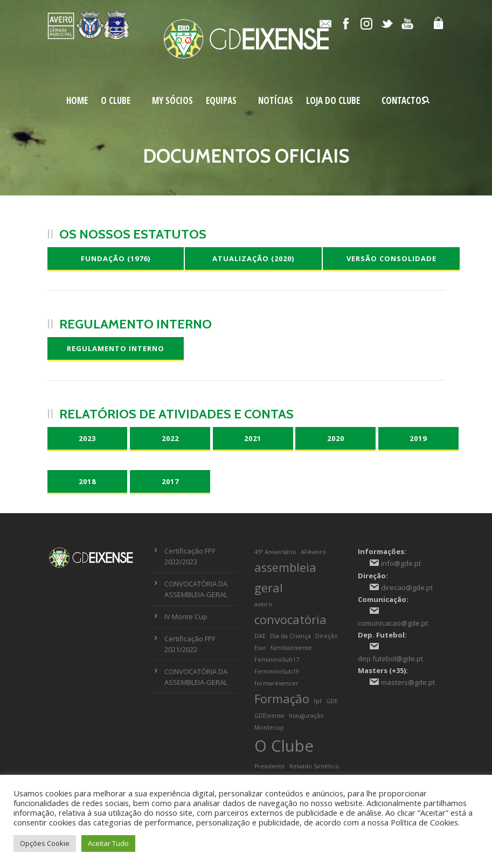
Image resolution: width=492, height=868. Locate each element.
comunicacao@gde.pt (393, 623)
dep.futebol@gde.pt (390, 659)
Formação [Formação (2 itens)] (282, 699)
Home (77, 100)
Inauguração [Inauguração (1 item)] (306, 716)
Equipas (221, 100)
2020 (336, 438)
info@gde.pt (401, 563)
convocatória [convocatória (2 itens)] (290, 619)
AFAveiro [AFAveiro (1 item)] (313, 552)
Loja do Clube (333, 100)
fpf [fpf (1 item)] (318, 701)
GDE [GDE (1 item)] (332, 701)
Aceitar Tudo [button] (108, 843)
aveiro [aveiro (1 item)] (263, 604)
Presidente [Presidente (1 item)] (270, 766)
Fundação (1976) (116, 258)
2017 (170, 481)
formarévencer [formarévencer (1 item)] (276, 683)
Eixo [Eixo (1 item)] (260, 648)
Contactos (404, 100)
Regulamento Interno (116, 348)
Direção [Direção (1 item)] (327, 636)
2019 (418, 438)
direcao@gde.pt (407, 587)
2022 (170, 438)
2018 (87, 481)
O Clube (116, 100)
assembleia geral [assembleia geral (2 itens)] (285, 577)
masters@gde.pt (408, 682)
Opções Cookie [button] (45, 843)
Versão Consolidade (391, 258)
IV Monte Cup (186, 617)
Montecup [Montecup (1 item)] (269, 727)
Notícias (276, 100)
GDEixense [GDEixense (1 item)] (269, 716)
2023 (87, 438)
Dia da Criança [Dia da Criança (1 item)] (290, 636)
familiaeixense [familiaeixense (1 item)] (291, 648)
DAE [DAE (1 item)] (260, 636)
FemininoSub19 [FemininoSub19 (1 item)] (277, 671)
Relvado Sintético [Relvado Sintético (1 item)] (314, 766)
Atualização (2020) (253, 258)
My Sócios (172, 100)
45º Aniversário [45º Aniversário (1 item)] (275, 552)
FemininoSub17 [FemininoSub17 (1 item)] (277, 660)
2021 (253, 438)
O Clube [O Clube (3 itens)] (284, 746)
